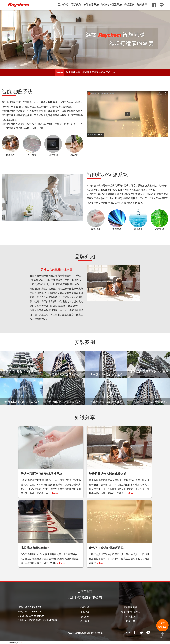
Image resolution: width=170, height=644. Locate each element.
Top (162, 636)
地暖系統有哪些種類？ (35, 548)
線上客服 (85, 621)
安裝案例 (129, 4)
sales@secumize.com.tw (32, 616)
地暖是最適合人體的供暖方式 (108, 474)
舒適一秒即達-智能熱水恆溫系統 (42, 474)
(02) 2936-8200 (33, 607)
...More (54, 493)
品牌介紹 (63, 4)
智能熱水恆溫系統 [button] (112, 4)
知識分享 (142, 4)
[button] (82, 68)
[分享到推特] (141, 633)
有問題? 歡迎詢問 (162, 625)
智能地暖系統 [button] (91, 4)
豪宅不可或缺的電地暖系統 (106, 548)
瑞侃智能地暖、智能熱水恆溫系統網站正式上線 (90, 72)
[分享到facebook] (135, 633)
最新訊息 (76, 4)
